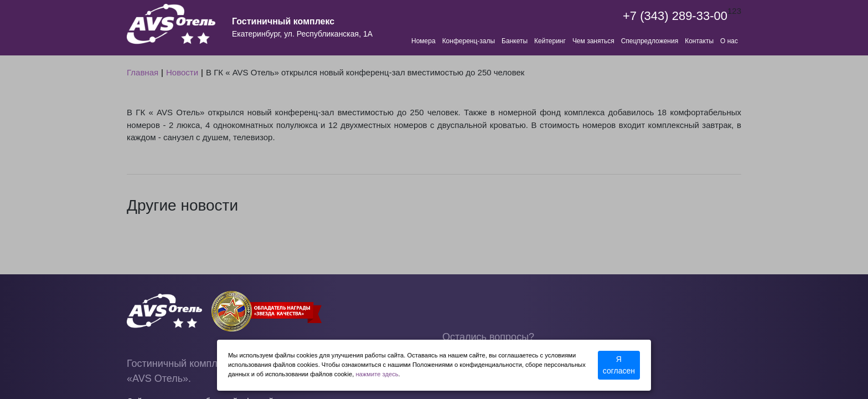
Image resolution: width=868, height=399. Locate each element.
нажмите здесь (377, 374)
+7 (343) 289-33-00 (675, 16)
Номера (423, 41)
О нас (729, 41)
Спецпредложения (650, 41)
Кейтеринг (550, 41)
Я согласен (619, 365)
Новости (182, 72)
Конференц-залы (469, 41)
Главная (143, 72)
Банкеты (515, 41)
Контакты (699, 41)
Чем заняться (593, 41)
